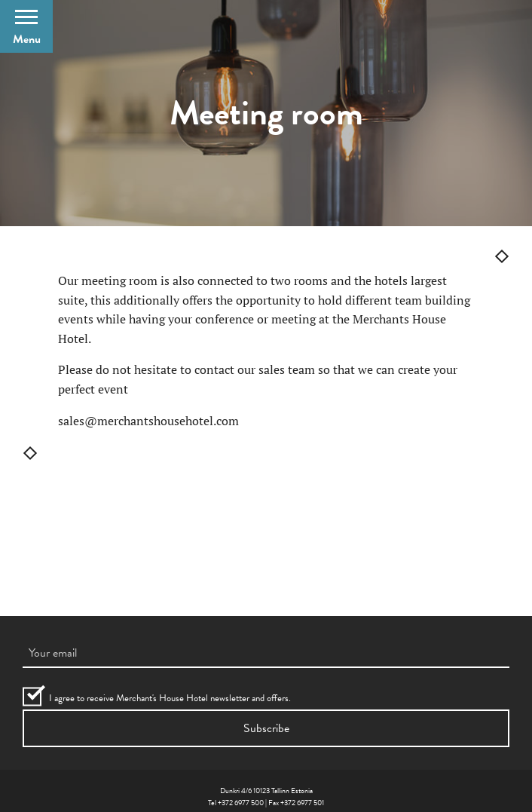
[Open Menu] (26, 26)
